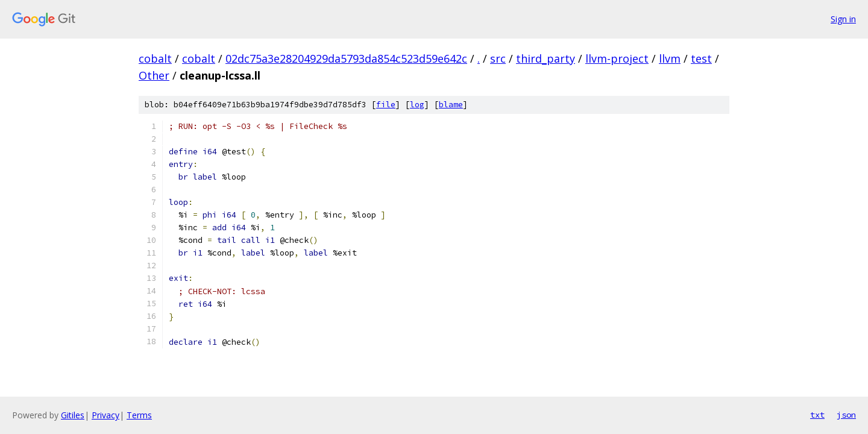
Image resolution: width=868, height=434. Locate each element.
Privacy (105, 415)
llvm (670, 58)
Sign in (843, 19)
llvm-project (617, 58)
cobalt (155, 58)
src (498, 58)
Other (154, 75)
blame (451, 105)
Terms (139, 415)
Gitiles (73, 415)
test (701, 58)
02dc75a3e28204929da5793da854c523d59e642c (346, 58)
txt (817, 415)
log (417, 105)
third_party (546, 58)
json (846, 415)
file (386, 105)
